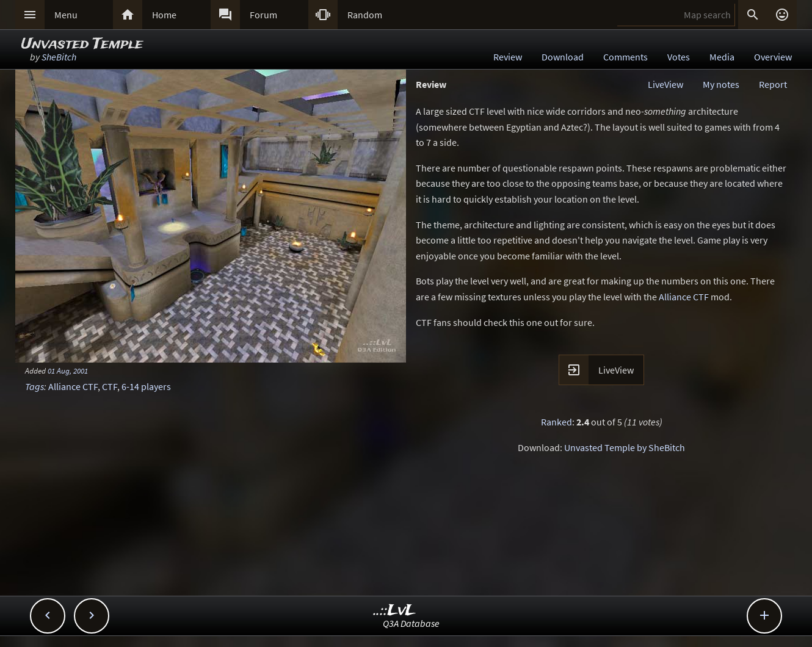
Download (563, 57)
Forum (263, 15)
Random (365, 15)
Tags (34, 386)
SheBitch (59, 57)
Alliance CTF (73, 386)
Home (164, 15)
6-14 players (146, 386)
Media (722, 57)
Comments (625, 57)
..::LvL (395, 611)
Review (508, 57)
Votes (679, 57)
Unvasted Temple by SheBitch (625, 447)
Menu (66, 15)
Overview (773, 57)
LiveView (665, 84)
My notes (721, 84)
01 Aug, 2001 (68, 370)
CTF (110, 386)
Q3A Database (411, 623)
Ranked (556, 422)
